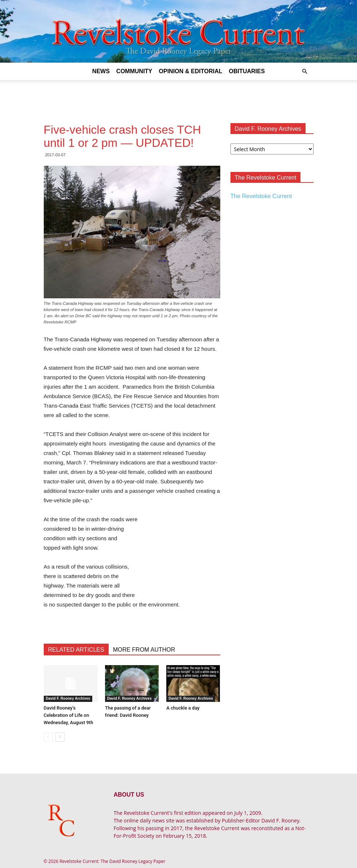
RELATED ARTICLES (76, 650)
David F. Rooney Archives (68, 698)
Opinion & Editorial (191, 71)
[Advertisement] (179, 96)
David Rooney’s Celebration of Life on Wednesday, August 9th (69, 715)
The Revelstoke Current (261, 196)
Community (134, 71)
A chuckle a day (183, 708)
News (101, 71)
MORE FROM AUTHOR (144, 650)
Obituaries (247, 71)
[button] (305, 72)
